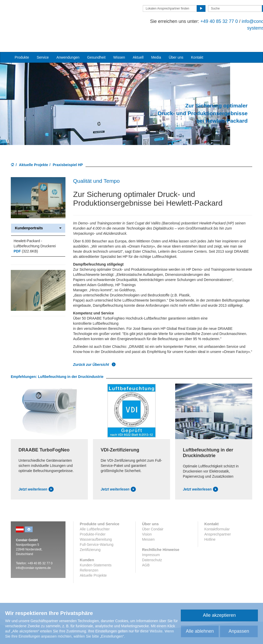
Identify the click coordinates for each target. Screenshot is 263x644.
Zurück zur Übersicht (95, 357)
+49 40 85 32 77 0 (201, 21)
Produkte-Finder (93, 527)
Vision (147, 527)
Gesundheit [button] (96, 39)
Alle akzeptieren (219, 615)
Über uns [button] (176, 39)
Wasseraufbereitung (96, 532)
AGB (146, 557)
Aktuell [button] (138, 39)
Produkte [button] (22, 39)
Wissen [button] (119, 39)
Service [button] (43, 39)
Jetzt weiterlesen (36, 482)
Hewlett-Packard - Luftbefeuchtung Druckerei (35, 235)
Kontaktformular (217, 521)
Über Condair (153, 521)
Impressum (151, 547)
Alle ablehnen (200, 631)
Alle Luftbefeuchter (95, 521)
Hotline (210, 532)
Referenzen (89, 563)
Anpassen (239, 631)
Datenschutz (152, 552)
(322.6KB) (26, 243)
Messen (148, 532)
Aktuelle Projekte (34, 157)
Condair (40, 15)
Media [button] (156, 39)
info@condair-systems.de (33, 560)
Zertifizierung (90, 542)
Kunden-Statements (96, 557)
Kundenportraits (38, 220)
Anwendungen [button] (68, 39)
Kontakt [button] (197, 39)
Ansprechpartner (218, 527)
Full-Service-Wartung (97, 537)
